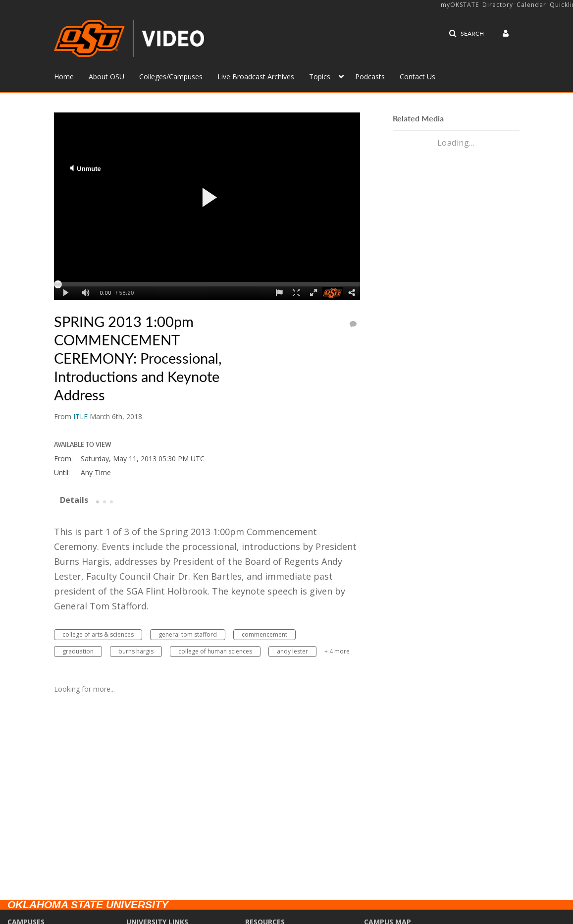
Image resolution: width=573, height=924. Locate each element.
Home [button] (64, 77)
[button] (466, 34)
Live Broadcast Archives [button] (256, 77)
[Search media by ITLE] (80, 416)
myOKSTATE (460, 5)
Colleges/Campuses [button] (171, 77)
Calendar (531, 5)
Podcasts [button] (370, 77)
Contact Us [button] (417, 77)
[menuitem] (71, 76)
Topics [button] (320, 77)
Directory (498, 5)
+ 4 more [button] (337, 651)
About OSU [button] (106, 77)
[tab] (74, 499)
